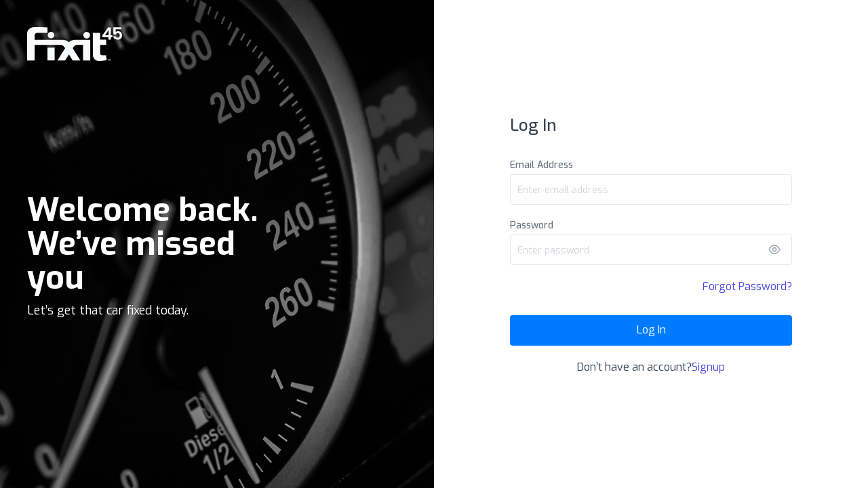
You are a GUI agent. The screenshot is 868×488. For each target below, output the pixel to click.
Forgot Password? (747, 286)
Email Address (541, 165)
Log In (651, 330)
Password (532, 225)
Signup (708, 367)
